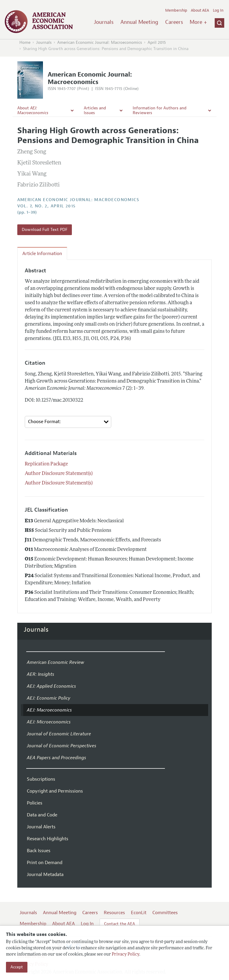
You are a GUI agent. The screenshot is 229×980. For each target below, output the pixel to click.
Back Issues (39, 851)
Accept (17, 967)
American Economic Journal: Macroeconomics (100, 42)
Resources (114, 913)
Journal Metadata (45, 875)
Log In (218, 10)
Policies (35, 803)
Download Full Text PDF (45, 230)
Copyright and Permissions (55, 791)
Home (25, 42)
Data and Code (42, 815)
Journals (104, 22)
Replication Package (46, 464)
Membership (176, 10)
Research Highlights (48, 839)
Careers (174, 22)
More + (198, 22)
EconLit (139, 913)
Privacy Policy (126, 955)
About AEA (200, 10)
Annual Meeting (139, 22)
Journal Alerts (41, 827)
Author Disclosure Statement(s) (59, 474)
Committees (165, 913)
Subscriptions (41, 779)
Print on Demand (45, 863)
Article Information (42, 254)
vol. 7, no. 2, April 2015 (47, 206)
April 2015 (157, 42)
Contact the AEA (120, 924)
